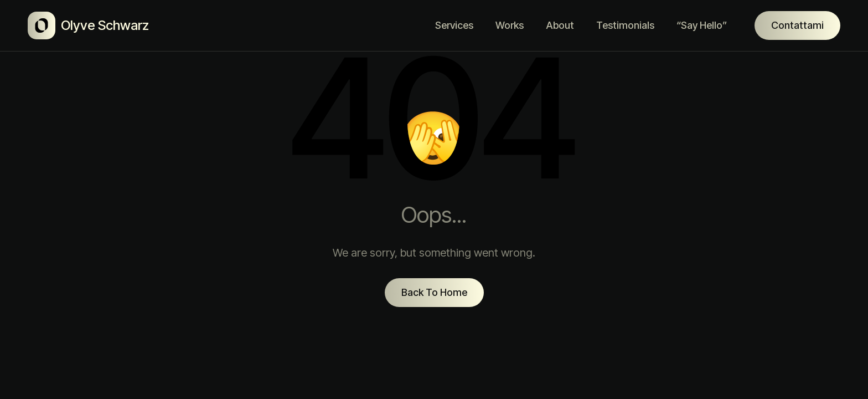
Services (454, 25)
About (560, 25)
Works (510, 25)
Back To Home (434, 292)
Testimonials (625, 25)
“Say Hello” (702, 25)
